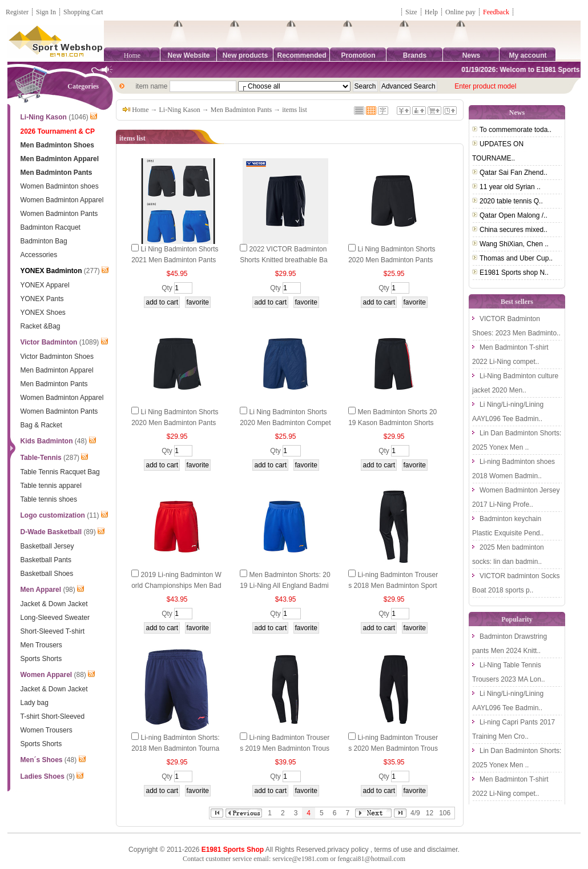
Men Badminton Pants (241, 110)
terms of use (393, 850)
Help (431, 12)
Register (17, 12)
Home (132, 55)
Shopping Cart (83, 12)
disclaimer (442, 850)
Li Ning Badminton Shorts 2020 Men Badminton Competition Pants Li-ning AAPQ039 (285, 423)
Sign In (46, 12)
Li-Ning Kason (180, 110)
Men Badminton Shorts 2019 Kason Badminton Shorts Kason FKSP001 (392, 423)
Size (411, 12)
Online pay (460, 12)
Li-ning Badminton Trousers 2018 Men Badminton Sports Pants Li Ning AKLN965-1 (393, 586)
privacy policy (348, 850)
